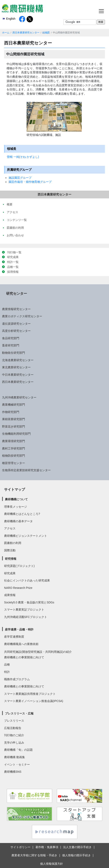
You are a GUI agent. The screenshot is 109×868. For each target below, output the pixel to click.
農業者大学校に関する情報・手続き (34, 855)
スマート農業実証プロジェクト (24, 610)
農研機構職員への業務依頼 (21, 644)
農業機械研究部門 (13, 405)
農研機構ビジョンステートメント (26, 536)
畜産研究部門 (11, 345)
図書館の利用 (13, 543)
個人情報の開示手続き (76, 855)
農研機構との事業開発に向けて (24, 657)
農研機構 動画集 (15, 757)
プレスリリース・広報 (19, 713)
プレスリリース (14, 721)
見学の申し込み (14, 743)
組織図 (46, 33)
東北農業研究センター (16, 367)
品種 (7, 664)
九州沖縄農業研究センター (19, 397)
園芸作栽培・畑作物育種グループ (30, 182)
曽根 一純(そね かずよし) (23, 157)
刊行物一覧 (14, 252)
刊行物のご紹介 (14, 735)
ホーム (6, 33)
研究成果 (13, 257)
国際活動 (10, 550)
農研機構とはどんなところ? (22, 514)
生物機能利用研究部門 (16, 434)
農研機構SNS (13, 772)
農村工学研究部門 (13, 448)
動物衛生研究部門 (13, 353)
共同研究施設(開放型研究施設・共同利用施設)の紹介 (38, 652)
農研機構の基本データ (18, 521)
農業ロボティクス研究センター (22, 316)
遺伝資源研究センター (16, 324)
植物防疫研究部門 (13, 456)
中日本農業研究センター (18, 375)
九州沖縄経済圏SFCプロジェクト (26, 617)
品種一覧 (13, 267)
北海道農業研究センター (18, 360)
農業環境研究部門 (13, 441)
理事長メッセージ (16, 507)
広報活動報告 (13, 728)
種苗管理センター (13, 463)
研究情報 (11, 559)
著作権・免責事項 (47, 847)
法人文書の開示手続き (77, 847)
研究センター (17, 294)
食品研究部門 (11, 338)
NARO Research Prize (18, 588)
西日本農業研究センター (26, 33)
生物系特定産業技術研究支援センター (26, 470)
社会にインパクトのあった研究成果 (27, 580)
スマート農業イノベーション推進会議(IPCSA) (34, 701)
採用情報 (13, 272)
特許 (7, 672)
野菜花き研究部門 (13, 427)
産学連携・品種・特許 (19, 629)
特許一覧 (13, 262)
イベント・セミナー (17, 764)
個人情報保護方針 (52, 864)
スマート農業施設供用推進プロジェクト (30, 694)
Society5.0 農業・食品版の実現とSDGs (29, 602)
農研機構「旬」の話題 (18, 750)
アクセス (10, 528)
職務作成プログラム (17, 679)
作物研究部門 (11, 412)
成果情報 (10, 595)
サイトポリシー (20, 847)
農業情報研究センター (16, 309)
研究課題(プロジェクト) (19, 566)
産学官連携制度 (14, 637)
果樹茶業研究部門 (13, 419)
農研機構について (16, 499)
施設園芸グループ (20, 178)
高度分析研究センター (16, 331)
